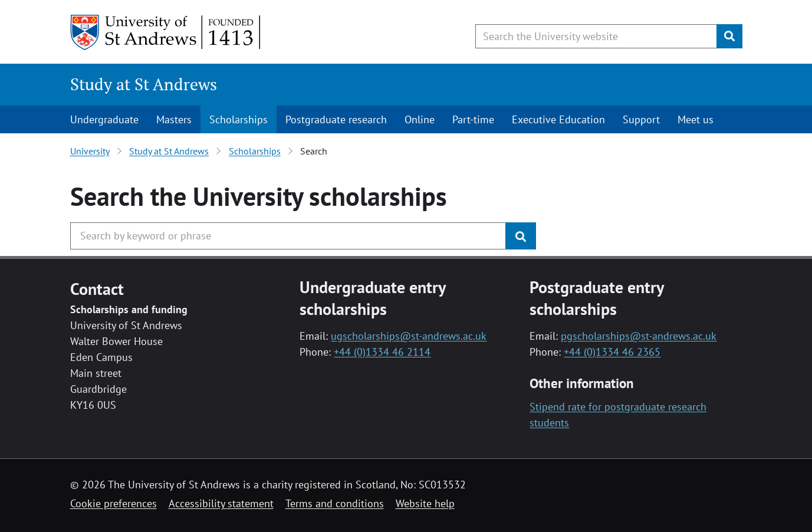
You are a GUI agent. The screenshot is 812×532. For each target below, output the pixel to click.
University (90, 151)
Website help (425, 503)
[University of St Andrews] (166, 32)
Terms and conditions (335, 503)
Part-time (473, 119)
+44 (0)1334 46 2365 (612, 352)
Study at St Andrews (144, 84)
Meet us (696, 119)
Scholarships (239, 119)
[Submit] (729, 36)
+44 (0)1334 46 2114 (382, 352)
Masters (174, 119)
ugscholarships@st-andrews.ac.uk (409, 336)
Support (641, 119)
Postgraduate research (336, 119)
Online (420, 119)
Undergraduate (104, 119)
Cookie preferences (114, 503)
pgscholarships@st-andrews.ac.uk (639, 336)
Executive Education (558, 119)
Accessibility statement (221, 503)
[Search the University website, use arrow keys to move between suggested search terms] (596, 36)
